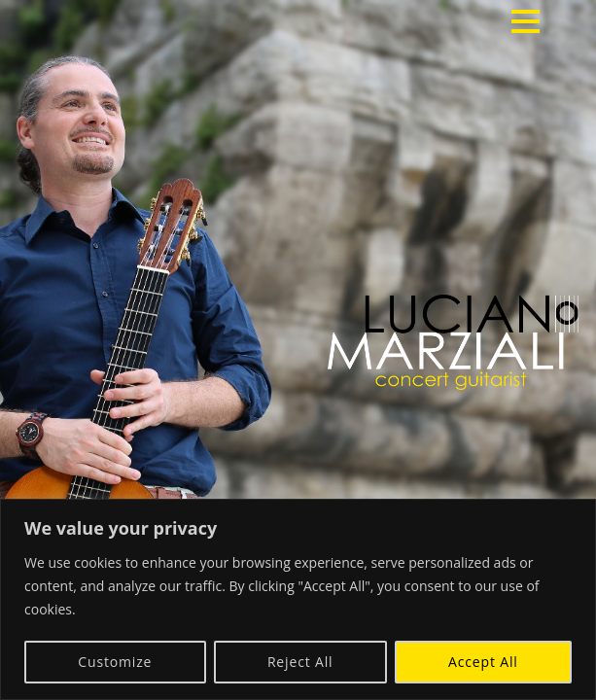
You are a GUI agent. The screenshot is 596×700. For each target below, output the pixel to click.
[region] (298, 599)
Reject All (300, 662)
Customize (115, 662)
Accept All (483, 662)
